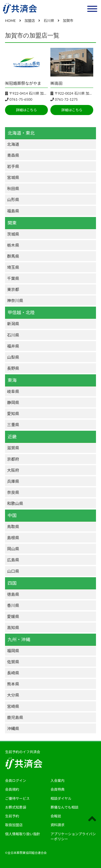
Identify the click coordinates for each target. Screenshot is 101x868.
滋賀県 (13, 448)
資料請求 (58, 825)
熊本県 (13, 684)
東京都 (13, 289)
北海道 (13, 144)
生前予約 (12, 816)
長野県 (13, 368)
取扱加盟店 (14, 825)
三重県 (13, 425)
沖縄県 (13, 728)
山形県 (13, 200)
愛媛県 (13, 616)
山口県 (13, 571)
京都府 (13, 459)
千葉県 (13, 278)
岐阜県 (13, 391)
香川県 (13, 605)
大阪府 (13, 470)
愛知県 (13, 413)
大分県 (13, 695)
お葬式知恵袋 (16, 807)
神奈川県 (15, 300)
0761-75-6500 (21, 99)
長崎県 (13, 673)
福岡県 (13, 651)
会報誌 (56, 816)
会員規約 (12, 789)
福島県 (13, 211)
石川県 (13, 335)
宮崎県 (13, 706)
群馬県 (13, 256)
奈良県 (13, 492)
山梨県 (13, 357)
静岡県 (13, 402)
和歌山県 (15, 503)
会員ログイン (16, 781)
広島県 (13, 560)
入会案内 (58, 781)
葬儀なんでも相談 (65, 807)
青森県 (13, 155)
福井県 (13, 346)
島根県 (13, 538)
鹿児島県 (15, 717)
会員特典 (58, 789)
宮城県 (13, 177)
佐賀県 (13, 662)
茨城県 (13, 234)
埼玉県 (13, 267)
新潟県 (13, 324)
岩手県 (13, 166)
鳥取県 (13, 527)
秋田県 (13, 188)
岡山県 (13, 549)
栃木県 (13, 245)
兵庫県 (13, 481)
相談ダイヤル (61, 798)
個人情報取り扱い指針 (23, 834)
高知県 (13, 627)
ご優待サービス (17, 798)
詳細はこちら (26, 110)
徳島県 (13, 594)
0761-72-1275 (66, 99)
